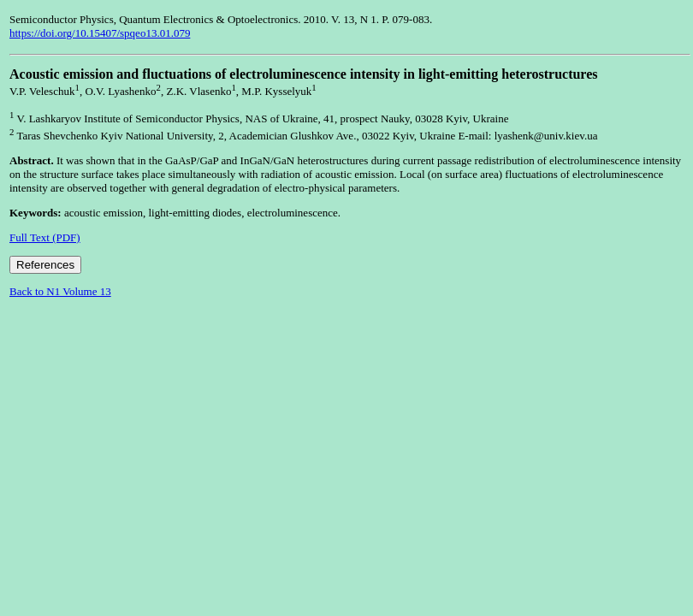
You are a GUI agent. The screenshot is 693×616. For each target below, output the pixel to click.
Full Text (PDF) (45, 237)
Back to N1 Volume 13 (60, 291)
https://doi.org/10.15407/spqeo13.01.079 (100, 33)
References (45, 265)
